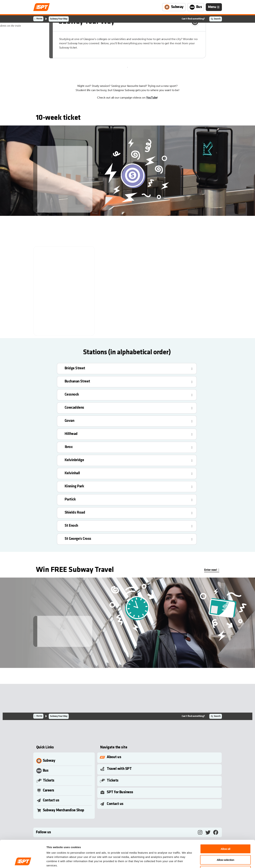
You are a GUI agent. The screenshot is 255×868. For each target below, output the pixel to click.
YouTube (152, 98)
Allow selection (226, 834)
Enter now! (211, 570)
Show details (185, 861)
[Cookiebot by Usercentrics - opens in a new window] (23, 861)
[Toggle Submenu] (160, 757)
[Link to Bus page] (196, 7)
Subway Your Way (59, 19)
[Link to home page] (42, 7)
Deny (225, 845)
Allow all (226, 823)
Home (39, 19)
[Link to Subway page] (174, 7)
